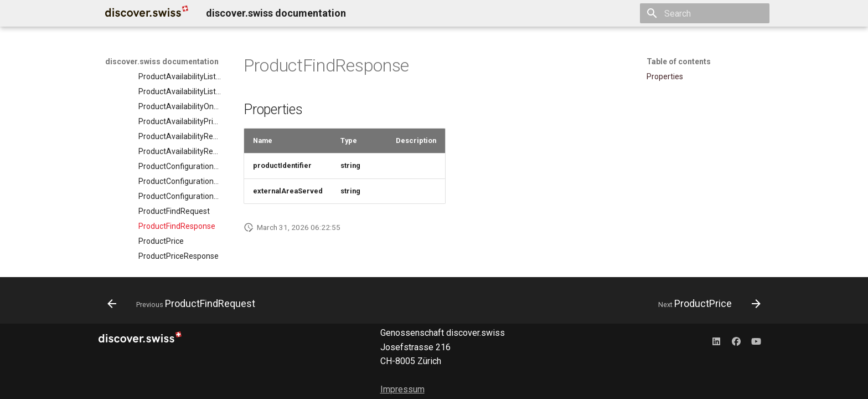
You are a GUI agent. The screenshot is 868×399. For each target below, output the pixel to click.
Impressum (402, 389)
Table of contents (679, 62)
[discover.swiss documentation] (147, 13)
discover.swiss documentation (162, 62)
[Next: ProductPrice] (706, 304)
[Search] (705, 13)
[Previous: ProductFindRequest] (184, 304)
